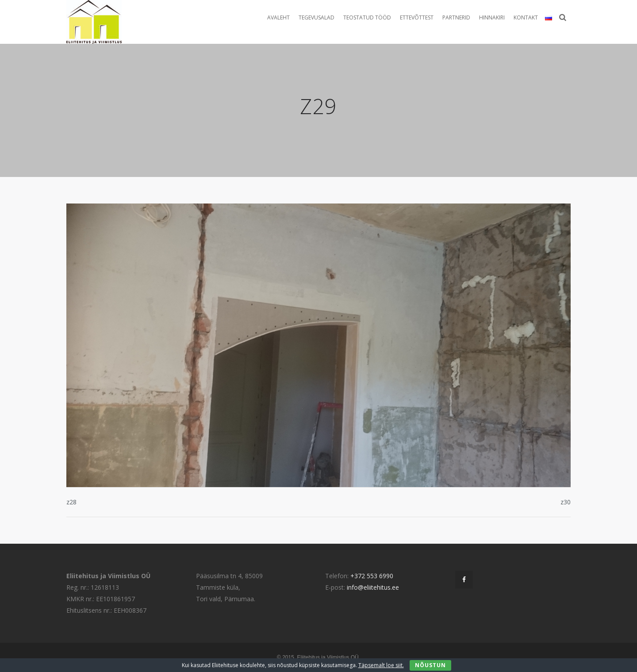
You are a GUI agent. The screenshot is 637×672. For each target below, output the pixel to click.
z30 (566, 502)
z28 (71, 502)
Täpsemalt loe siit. (381, 665)
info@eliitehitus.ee (373, 587)
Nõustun (430, 665)
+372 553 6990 (372, 576)
